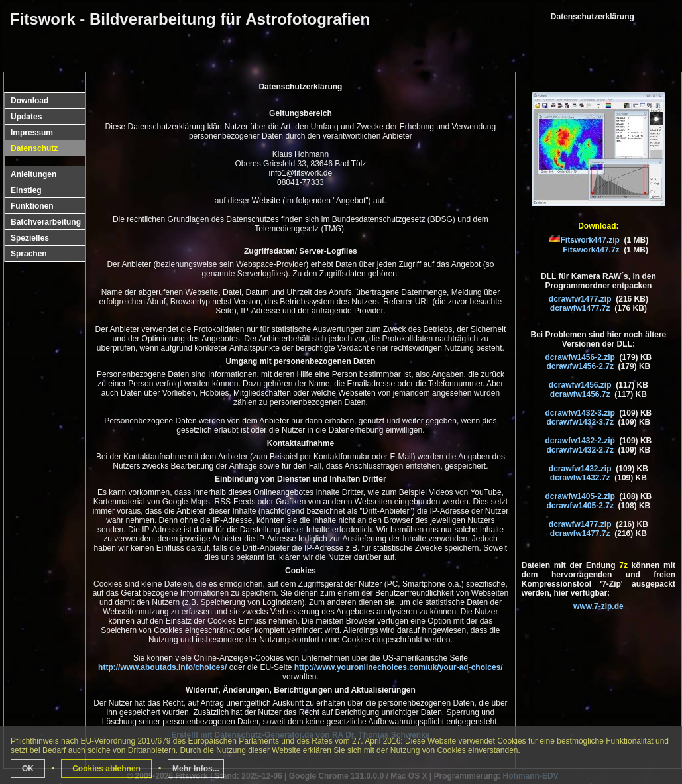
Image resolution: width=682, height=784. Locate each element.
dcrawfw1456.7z (580, 394)
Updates (26, 117)
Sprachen (29, 254)
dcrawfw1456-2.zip (580, 357)
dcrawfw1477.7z (580, 308)
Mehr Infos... (196, 769)
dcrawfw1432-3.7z (580, 422)
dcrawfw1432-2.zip (580, 441)
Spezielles (30, 238)
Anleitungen (33, 174)
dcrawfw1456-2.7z (580, 366)
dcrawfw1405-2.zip (580, 496)
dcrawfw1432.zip (580, 469)
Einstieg (26, 190)
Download (29, 101)
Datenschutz (34, 148)
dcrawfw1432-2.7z (580, 450)
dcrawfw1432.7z (580, 478)
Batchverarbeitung (46, 222)
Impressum (32, 133)
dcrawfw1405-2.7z (580, 506)
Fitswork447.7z (591, 250)
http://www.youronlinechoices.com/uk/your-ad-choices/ (399, 667)
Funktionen (32, 206)
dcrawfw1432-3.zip (580, 413)
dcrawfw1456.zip (580, 385)
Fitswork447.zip (590, 240)
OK (28, 769)
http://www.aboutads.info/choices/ (162, 667)
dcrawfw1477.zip (580, 299)
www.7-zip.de (598, 606)
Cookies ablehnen (106, 769)
